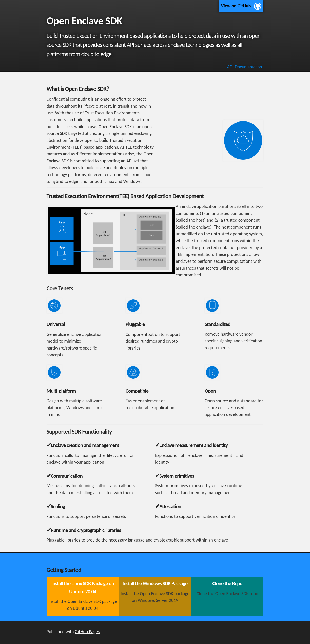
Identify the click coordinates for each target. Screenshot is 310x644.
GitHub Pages (87, 632)
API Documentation (245, 67)
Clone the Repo (227, 583)
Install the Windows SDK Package (155, 583)
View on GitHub (236, 6)
